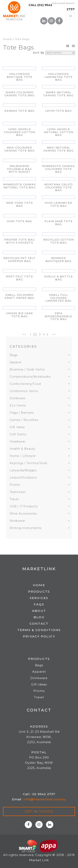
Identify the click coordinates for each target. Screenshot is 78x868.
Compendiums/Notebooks (30, 377)
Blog (39, 617)
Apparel (16, 362)
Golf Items (18, 434)
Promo (15, 485)
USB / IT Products (24, 506)
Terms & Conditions (39, 630)
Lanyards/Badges (23, 470)
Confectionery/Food (25, 384)
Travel (14, 499)
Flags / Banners (22, 413)
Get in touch (39, 811)
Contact (39, 624)
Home (7, 39)
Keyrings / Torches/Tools (28, 463)
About (39, 611)
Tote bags (22, 39)
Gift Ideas (17, 427)
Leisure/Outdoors (23, 478)
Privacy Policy (39, 636)
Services (39, 598)
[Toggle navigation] (70, 16)
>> (54, 334)
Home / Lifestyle (23, 456)
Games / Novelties (24, 420)
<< (24, 334)
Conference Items (24, 391)
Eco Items (18, 405)
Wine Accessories (23, 514)
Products (39, 592)
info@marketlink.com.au (45, 799)
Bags (14, 355)
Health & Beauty (23, 449)
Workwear (17, 521)
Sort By (39, 53)
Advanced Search (63, 3)
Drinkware (17, 398)
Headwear (17, 442)
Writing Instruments (26, 528)
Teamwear (18, 492)
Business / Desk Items (27, 369)
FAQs (39, 604)
